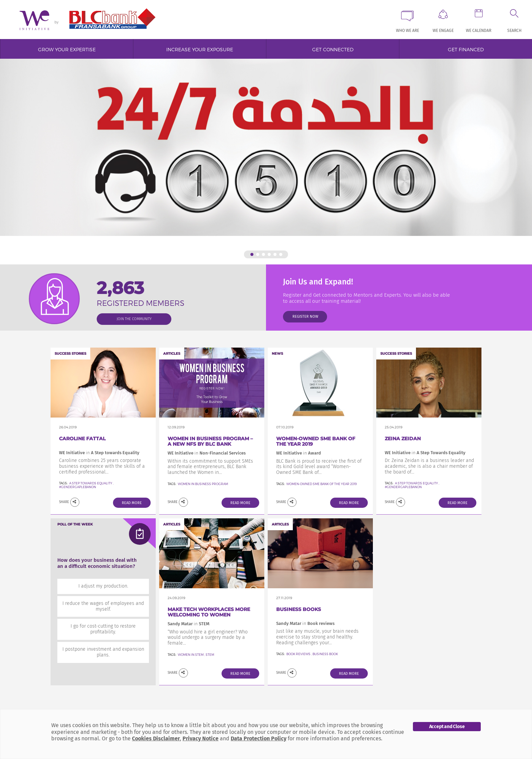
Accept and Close (447, 727)
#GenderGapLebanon (78, 487)
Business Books (299, 609)
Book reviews (298, 654)
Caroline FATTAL (82, 439)
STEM (210, 655)
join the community (134, 319)
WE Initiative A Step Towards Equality (425, 453)
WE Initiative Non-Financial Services (207, 453)
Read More (132, 503)
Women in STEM (191, 655)
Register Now (305, 317)
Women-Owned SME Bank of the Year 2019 (316, 441)
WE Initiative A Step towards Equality (99, 453)
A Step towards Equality (91, 483)
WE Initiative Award (299, 453)
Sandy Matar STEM (188, 624)
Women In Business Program (203, 484)
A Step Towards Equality (416, 483)
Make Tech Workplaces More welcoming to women (209, 612)
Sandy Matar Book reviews (305, 623)
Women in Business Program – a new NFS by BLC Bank (210, 441)
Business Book (325, 654)
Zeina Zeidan (403, 439)
